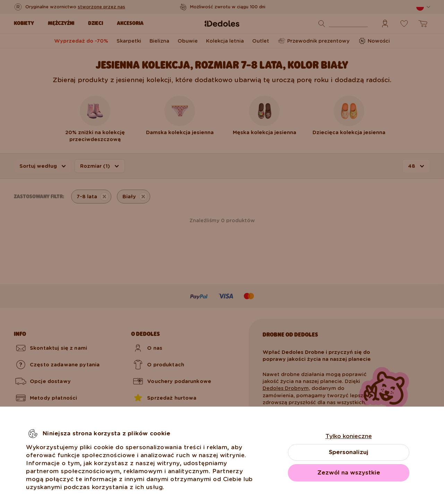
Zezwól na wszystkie (349, 473)
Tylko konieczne (349, 436)
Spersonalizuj (349, 452)
